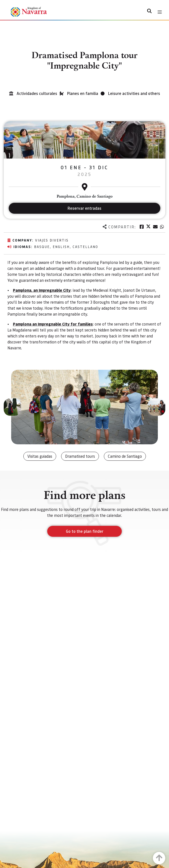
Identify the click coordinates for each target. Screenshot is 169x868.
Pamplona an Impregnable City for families (53, 324)
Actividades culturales (37, 93)
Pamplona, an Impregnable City (42, 290)
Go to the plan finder (85, 531)
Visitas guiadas (40, 456)
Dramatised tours (80, 456)
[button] (12, 407)
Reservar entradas (84, 208)
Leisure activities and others (134, 93)
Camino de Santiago (125, 456)
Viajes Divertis (52, 240)
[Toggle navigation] (160, 12)
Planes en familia (83, 93)
